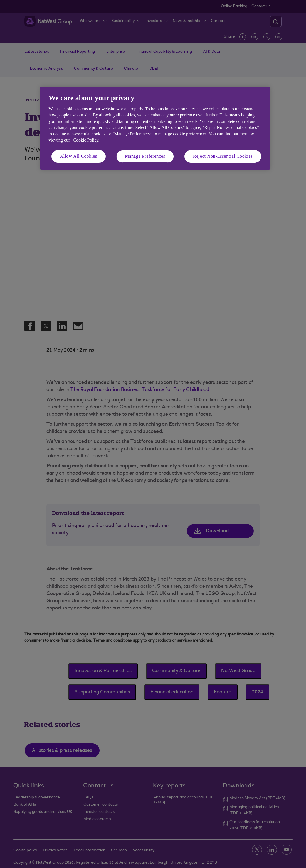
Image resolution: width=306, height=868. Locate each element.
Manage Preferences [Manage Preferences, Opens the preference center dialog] (145, 156)
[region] (155, 128)
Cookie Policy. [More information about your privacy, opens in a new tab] (86, 140)
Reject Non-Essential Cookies (223, 156)
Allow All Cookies (79, 156)
